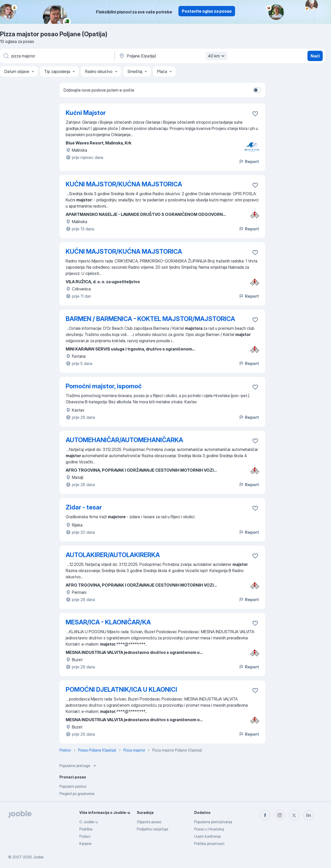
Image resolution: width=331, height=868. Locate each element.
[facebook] (265, 815)
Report (249, 162)
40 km (217, 56)
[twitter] (294, 815)
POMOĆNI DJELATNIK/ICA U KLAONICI (121, 690)
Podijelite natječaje (153, 829)
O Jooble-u (89, 822)
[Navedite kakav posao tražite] (57, 56)
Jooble (38, 857)
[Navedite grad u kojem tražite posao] (172, 56)
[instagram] (280, 815)
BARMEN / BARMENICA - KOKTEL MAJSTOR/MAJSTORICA (150, 319)
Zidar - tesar (84, 507)
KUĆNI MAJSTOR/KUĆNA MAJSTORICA (124, 184)
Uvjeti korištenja (208, 836)
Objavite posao (149, 822)
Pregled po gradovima (77, 794)
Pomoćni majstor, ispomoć (104, 386)
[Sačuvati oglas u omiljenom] (255, 114)
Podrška (86, 829)
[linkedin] (309, 815)
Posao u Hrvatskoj (209, 829)
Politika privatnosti (209, 844)
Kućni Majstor (86, 113)
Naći (315, 56)
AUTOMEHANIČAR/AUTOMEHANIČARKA (124, 440)
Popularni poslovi (73, 786)
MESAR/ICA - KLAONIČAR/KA (108, 622)
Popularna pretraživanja (213, 822)
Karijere (85, 844)
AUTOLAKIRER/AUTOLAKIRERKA (113, 555)
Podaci (85, 836)
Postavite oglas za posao (207, 11)
